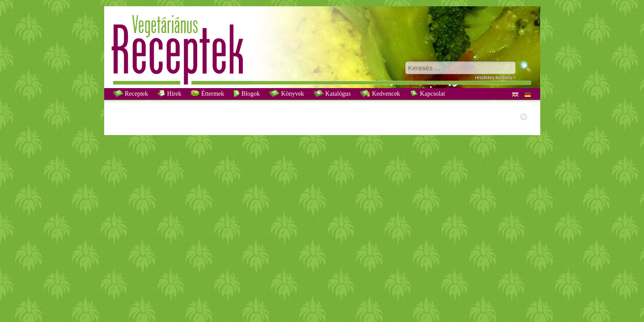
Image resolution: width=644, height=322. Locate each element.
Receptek (131, 93)
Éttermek (207, 93)
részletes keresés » (495, 78)
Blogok (247, 93)
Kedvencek (380, 93)
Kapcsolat (427, 93)
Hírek (169, 93)
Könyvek (287, 93)
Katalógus (332, 93)
